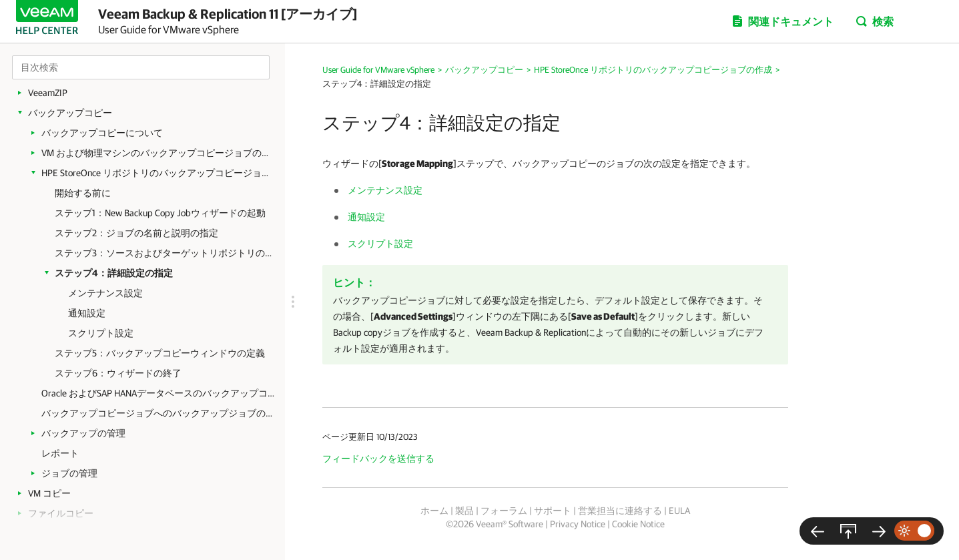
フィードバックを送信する (378, 459)
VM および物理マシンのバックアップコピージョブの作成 (158, 153)
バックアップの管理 (83, 433)
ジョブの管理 (69, 473)
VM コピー (49, 493)
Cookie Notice (638, 524)
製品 (464, 511)
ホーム (434, 511)
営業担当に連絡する (620, 511)
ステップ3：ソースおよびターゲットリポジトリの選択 (163, 253)
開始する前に (83, 193)
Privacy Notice (578, 524)
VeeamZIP (48, 93)
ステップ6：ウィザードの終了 (118, 373)
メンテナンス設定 (105, 293)
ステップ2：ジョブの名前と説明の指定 (136, 233)
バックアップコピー (70, 113)
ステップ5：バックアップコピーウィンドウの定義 (160, 353)
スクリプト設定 (101, 333)
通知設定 (87, 313)
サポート (553, 511)
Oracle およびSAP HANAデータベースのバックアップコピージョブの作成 (158, 393)
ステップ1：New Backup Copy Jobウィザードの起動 (160, 213)
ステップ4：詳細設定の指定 (114, 273)
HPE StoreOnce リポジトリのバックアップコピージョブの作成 (158, 173)
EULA (679, 511)
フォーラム (504, 511)
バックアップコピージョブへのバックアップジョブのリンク (158, 413)
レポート (60, 453)
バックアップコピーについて (102, 133)
